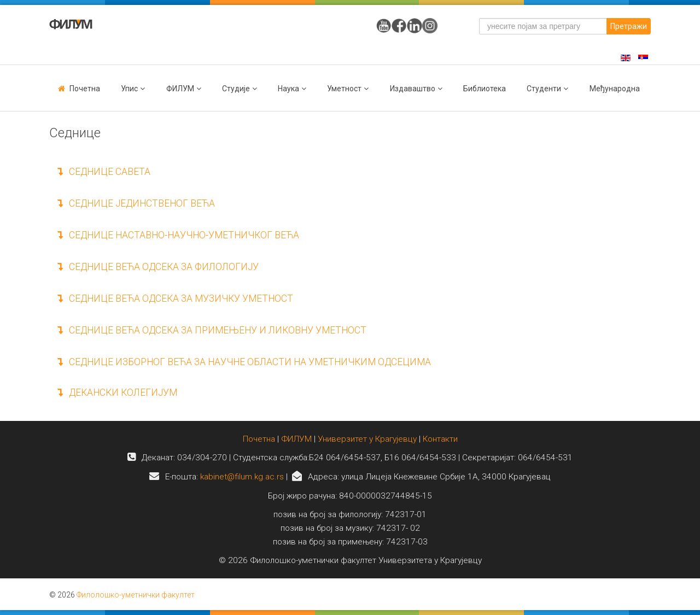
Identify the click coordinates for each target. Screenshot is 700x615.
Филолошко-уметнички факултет (136, 595)
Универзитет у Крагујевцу (367, 439)
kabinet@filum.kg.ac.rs (242, 477)
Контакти (440, 439)
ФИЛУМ (296, 439)
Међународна (615, 89)
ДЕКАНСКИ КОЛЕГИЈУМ (117, 393)
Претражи (629, 26)
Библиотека (485, 89)
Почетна (85, 89)
